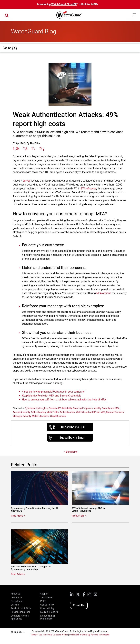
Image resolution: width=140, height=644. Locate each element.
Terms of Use (36, 635)
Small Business (58, 416)
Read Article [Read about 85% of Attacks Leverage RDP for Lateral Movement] (78, 516)
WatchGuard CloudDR (64, 4)
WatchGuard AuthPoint (88, 412)
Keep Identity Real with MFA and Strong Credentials (52, 396)
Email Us (79, 605)
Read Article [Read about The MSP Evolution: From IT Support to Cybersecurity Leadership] (17, 574)
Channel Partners (115, 412)
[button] (134, 15)
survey (27, 181)
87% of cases (89, 189)
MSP (103, 412)
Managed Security (22, 416)
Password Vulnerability (60, 408)
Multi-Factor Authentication (61, 412)
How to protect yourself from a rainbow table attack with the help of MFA (64, 400)
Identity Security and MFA (107, 408)
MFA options (104, 293)
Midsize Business (41, 416)
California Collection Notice (56, 635)
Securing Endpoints (83, 408)
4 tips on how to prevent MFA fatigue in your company (53, 392)
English (18, 632)
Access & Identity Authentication (29, 412)
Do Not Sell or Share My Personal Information (90, 635)
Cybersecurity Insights (36, 408)
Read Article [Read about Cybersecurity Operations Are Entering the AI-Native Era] (17, 516)
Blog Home (72, 452)
